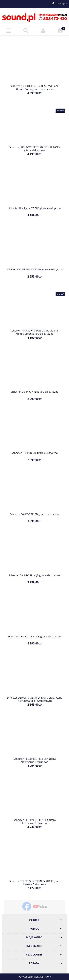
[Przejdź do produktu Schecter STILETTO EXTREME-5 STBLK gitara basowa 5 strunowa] (34, 861)
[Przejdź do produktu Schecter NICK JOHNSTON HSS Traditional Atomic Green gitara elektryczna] (34, 66)
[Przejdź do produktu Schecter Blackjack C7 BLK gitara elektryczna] (34, 189)
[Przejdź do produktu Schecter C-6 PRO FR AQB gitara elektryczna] (34, 555)
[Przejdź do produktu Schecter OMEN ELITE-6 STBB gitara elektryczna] (34, 250)
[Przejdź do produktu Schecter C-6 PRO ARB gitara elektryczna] (34, 372)
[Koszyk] (61, 30)
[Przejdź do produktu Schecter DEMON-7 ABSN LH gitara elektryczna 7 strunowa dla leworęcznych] (34, 678)
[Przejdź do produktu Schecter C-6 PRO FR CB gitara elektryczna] (34, 494)
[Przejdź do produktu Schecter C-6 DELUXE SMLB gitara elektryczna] (34, 617)
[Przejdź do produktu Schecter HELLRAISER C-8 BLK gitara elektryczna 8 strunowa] (34, 739)
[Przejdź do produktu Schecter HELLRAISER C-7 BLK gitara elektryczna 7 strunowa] (34, 800)
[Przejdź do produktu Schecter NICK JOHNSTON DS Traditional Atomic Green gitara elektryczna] (34, 311)
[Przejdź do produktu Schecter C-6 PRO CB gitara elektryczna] (34, 433)
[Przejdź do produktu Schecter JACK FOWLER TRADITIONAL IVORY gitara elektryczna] (34, 127)
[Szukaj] (26, 30)
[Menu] (9, 31)
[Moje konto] (43, 31)
